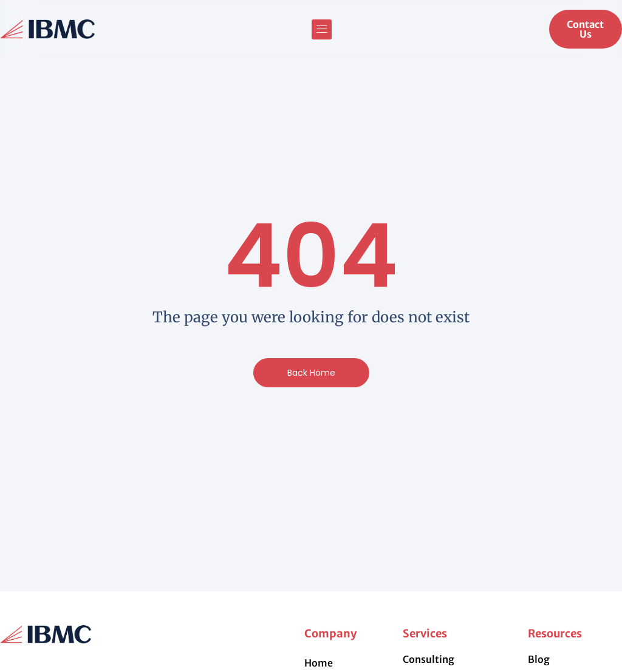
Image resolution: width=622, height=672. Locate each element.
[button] (322, 29)
